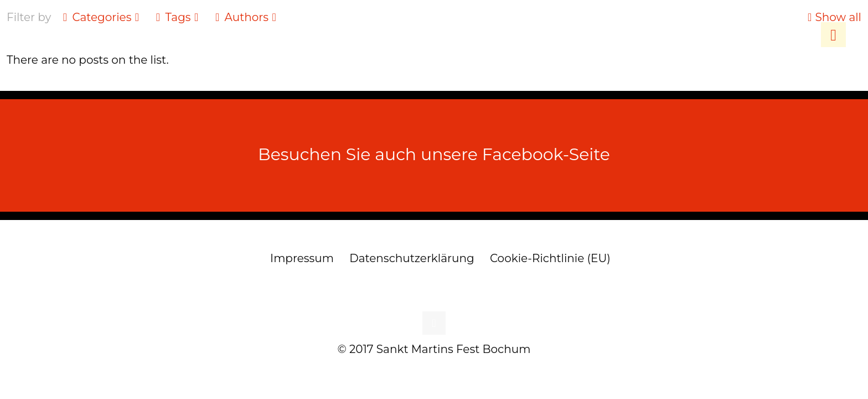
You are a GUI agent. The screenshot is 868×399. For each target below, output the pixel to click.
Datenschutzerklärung (412, 258)
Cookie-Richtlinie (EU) (550, 258)
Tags (177, 17)
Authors (246, 17)
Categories (101, 17)
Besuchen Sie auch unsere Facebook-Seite (434, 154)
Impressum (302, 258)
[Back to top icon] (434, 323)
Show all (833, 17)
